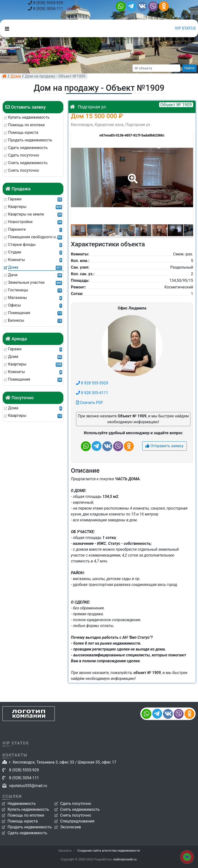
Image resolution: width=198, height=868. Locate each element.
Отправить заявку (164, 446)
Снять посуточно (76, 815)
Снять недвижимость (80, 809)
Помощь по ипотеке (26, 815)
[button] (132, 175)
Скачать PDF (90, 403)
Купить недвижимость (28, 809)
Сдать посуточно (76, 804)
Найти (190, 68)
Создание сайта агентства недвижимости (109, 851)
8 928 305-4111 (92, 393)
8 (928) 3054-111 (45, 9)
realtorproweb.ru (125, 859)
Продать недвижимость (30, 827)
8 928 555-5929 (92, 383)
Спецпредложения (77, 821)
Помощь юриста (23, 821)
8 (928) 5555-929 (45, 3)
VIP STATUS (185, 28)
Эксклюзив (71, 827)
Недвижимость (22, 804)
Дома (16, 76)
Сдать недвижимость (27, 833)
